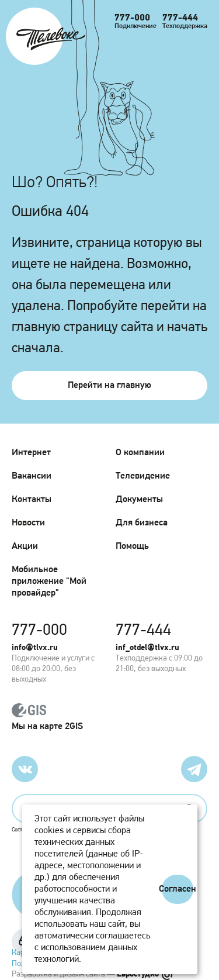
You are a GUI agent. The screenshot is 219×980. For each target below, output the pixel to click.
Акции (25, 546)
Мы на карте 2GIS (109, 717)
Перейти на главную (109, 386)
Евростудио (145, 975)
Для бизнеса (142, 523)
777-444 (180, 18)
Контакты (32, 500)
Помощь (132, 546)
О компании (140, 453)
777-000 (132, 18)
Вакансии (32, 476)
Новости (28, 523)
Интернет (31, 453)
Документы (139, 500)
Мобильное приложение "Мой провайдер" (49, 582)
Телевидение (143, 476)
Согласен (178, 889)
